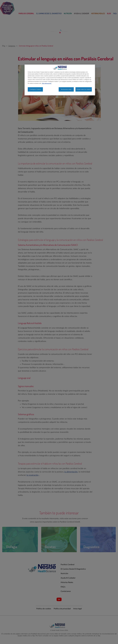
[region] (60, 80)
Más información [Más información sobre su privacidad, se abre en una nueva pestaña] (47, 83)
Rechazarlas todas (66, 89)
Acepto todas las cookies (84, 89)
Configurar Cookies (35, 89)
